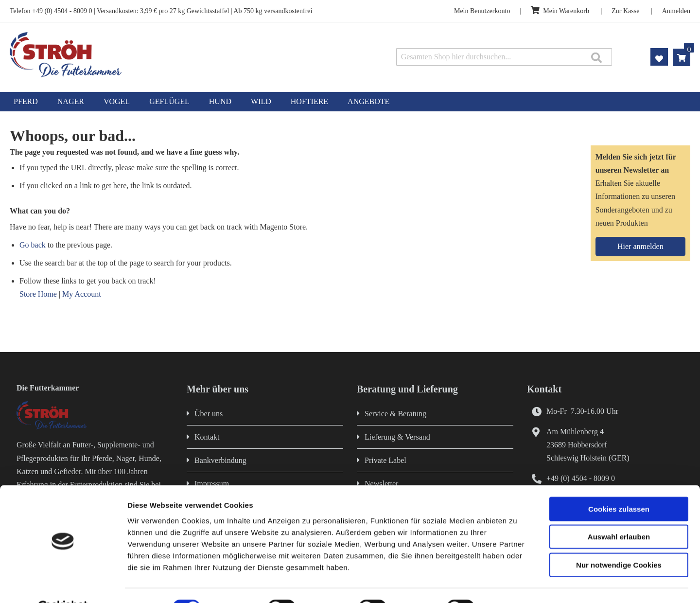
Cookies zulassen (619, 485)
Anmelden (676, 11)
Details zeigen (517, 584)
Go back (33, 245)
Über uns (209, 414)
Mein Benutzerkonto (482, 11)
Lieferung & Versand (397, 437)
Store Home (38, 294)
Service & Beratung (395, 414)
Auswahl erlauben (619, 513)
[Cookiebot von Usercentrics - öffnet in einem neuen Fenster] (63, 584)
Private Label (385, 460)
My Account (82, 294)
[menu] (350, 102)
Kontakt (207, 437)
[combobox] (504, 57)
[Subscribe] (640, 247)
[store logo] (145, 55)
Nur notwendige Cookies (619, 541)
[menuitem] (26, 102)
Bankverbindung (220, 460)
